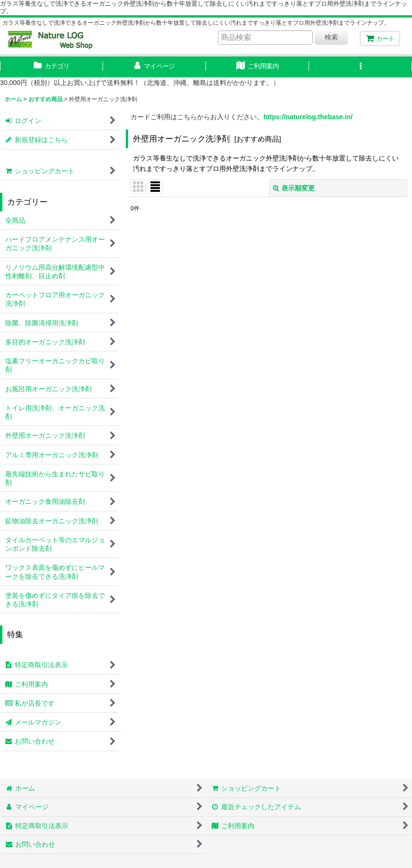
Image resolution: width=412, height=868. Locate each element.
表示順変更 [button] (294, 188)
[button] (360, 67)
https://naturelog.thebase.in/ (308, 117)
